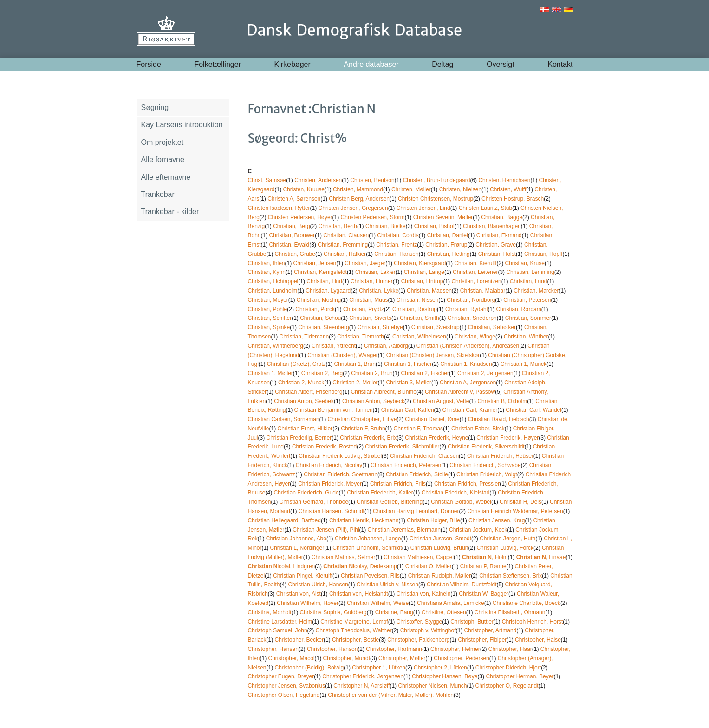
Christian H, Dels (520, 502)
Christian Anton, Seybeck (373, 401)
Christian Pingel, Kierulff (303, 576)
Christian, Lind (324, 281)
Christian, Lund (529, 281)
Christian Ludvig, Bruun (439, 548)
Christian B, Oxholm (502, 401)
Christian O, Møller (429, 566)
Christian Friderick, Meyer (330, 484)
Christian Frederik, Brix (368, 438)
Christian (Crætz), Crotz (296, 364)
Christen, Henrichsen (504, 180)
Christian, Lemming (530, 272)
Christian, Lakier (375, 272)
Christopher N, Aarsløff (361, 686)
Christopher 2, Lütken (440, 668)
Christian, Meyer (268, 300)
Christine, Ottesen (444, 612)
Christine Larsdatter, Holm (280, 622)
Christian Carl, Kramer (470, 410)
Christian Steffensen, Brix (511, 576)
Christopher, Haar (510, 649)
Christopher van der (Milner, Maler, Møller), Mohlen (391, 695)
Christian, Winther (526, 337)
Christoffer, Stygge (420, 622)
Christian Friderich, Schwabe (485, 465)
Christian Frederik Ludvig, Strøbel (340, 456)
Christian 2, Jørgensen (485, 373)
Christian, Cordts (398, 235)
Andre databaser (371, 64)
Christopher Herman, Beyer (520, 676)
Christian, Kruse (525, 263)
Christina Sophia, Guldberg (333, 612)
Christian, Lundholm (273, 291)
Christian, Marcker (536, 291)
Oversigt (501, 64)
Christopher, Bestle (355, 640)
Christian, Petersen (527, 300)
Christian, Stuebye (380, 327)
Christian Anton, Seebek (304, 401)
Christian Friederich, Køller (380, 493)
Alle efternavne (166, 177)
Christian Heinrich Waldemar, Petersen (515, 511)
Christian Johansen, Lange (368, 539)
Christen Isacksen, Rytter (279, 208)
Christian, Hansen (396, 254)
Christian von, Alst (299, 594)
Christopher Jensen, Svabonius (287, 686)
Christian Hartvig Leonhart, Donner (416, 511)
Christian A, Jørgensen (468, 383)
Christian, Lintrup (422, 281)
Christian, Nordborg (471, 300)
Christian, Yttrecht (334, 346)
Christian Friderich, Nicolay (329, 465)
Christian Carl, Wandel (533, 410)
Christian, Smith (420, 318)
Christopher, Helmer (455, 649)
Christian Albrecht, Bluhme (384, 392)
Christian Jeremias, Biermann (404, 530)
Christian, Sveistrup (436, 327)
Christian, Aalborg (386, 346)
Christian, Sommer (528, 318)
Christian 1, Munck (524, 364)
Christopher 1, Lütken (379, 668)
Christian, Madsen (429, 291)
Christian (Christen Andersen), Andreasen (468, 346)
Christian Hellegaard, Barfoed (284, 520)
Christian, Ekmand (499, 235)
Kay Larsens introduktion (182, 125)
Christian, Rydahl (466, 309)
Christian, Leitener (475, 272)
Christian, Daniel (448, 235)
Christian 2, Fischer (425, 373)
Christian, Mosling (319, 300)
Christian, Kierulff (475, 263)
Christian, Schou (320, 318)
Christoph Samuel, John (278, 630)
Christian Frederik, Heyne (436, 438)
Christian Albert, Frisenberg (309, 392)
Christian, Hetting (449, 254)
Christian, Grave (496, 245)
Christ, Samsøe (267, 180)
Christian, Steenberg (323, 327)
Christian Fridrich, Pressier (467, 484)
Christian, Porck (315, 309)
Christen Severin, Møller (443, 217)
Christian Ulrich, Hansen (318, 585)
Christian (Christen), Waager (343, 355)
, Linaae (541, 557)
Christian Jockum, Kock (478, 530)
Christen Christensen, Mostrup (436, 199)
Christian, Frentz (397, 245)
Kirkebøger (293, 64)
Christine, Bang (394, 612)
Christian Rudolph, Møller (439, 576)
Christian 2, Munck (301, 383)
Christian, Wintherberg (276, 346)
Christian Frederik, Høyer (507, 438)
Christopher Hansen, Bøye (445, 676)
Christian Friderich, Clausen (424, 456)
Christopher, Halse (538, 640)
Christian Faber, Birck (478, 429)
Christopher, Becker (299, 640)
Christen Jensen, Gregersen (353, 208)
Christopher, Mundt (347, 658)
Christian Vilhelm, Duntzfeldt (462, 585)
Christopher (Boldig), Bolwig (309, 668)
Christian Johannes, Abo (296, 539)
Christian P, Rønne (483, 566)
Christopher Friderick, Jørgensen (363, 676)
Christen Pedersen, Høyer (300, 217)
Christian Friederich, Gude (306, 493)
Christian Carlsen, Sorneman (284, 419)
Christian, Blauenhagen (492, 226)
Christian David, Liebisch (499, 419)
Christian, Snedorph (472, 318)
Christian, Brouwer (292, 235)
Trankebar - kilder (170, 211)
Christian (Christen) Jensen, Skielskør (433, 355)
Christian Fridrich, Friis (398, 484)
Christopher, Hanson (332, 649)
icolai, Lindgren (282, 566)
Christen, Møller (411, 189)
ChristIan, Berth (338, 226)
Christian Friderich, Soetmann (341, 474)
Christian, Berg (291, 226)
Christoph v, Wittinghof (428, 630)
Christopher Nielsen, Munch (432, 686)
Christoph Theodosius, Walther (354, 630)
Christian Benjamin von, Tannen (334, 410)
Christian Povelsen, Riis (370, 576)
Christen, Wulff (508, 189)
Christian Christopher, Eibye (362, 419)
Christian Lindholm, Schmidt (367, 548)
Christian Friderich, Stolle (417, 474)
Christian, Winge (475, 337)
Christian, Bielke (386, 226)
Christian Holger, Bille (433, 520)
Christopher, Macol (292, 658)
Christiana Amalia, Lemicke (451, 603)
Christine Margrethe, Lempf (354, 622)
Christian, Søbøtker (492, 327)
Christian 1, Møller (270, 373)
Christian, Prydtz (364, 309)
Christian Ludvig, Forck (505, 548)
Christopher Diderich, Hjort (508, 668)
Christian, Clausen (346, 235)
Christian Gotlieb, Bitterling (390, 502)
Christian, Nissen (418, 300)
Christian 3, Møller (409, 383)
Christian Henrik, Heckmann (364, 520)
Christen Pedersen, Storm (373, 217)
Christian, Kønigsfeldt (320, 272)
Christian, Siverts (370, 318)
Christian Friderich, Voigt (487, 474)
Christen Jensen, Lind (423, 208)
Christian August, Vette (441, 401)
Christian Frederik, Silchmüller (402, 447)
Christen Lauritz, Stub (485, 208)
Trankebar (158, 194)
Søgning (155, 107)
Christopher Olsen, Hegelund (284, 695)
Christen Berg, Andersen (359, 199)
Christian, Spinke (269, 327)
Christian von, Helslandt (359, 594)
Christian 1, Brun (355, 364)
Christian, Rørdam (518, 309)
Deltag (442, 64)
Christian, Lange (424, 272)
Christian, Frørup (446, 245)
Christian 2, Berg (322, 373)
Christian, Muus (368, 300)
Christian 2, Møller (355, 383)
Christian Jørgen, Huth (507, 539)
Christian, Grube (295, 254)
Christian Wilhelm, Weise (378, 603)
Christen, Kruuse (304, 189)
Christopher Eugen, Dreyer (281, 676)
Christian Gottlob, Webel (461, 502)
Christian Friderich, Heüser (500, 456)
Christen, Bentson (372, 180)
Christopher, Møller (402, 658)
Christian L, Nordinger (297, 548)
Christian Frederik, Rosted (324, 447)
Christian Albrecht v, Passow (460, 392)
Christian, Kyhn (267, 272)
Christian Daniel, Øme (432, 419)
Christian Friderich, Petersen (406, 465)
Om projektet (163, 142)
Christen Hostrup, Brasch (513, 199)
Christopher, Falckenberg (418, 640)
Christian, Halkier (345, 254)
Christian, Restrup (415, 309)
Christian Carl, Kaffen (408, 410)
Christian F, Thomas (418, 429)
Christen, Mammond (358, 189)
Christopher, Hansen (273, 649)
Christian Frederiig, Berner (299, 438)
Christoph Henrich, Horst (532, 622)
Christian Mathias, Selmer (343, 557)
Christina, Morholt (270, 612)
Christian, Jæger (365, 263)
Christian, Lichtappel (273, 281)
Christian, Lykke (379, 291)
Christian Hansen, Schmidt (332, 511)
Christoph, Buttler (472, 622)
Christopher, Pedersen (461, 658)
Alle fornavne (163, 159)
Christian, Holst (497, 254)
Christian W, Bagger (484, 594)
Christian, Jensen (315, 263)
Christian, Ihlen (267, 263)
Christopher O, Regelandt (507, 686)
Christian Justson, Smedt (440, 539)
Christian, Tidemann (304, 337)
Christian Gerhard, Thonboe (314, 502)
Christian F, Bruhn (363, 429)
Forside (149, 64)
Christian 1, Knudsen (466, 364)
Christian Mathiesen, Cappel (419, 557)
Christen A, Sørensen (294, 199)
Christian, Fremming (343, 245)
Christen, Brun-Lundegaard (437, 180)
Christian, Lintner (372, 281)
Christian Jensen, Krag (497, 520)
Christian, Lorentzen (476, 281)
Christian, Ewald (289, 245)
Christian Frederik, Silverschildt (486, 447)
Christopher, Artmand (491, 630)
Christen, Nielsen (460, 189)
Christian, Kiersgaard (420, 263)
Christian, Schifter (270, 318)
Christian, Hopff (543, 254)
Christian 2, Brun (372, 373)
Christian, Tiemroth (361, 337)
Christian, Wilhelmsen (419, 337)
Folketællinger (217, 64)
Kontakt (560, 64)
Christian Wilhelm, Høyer (308, 603)
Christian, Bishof (434, 226)
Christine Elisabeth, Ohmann (510, 612)
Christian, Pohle (268, 309)
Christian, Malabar (483, 291)
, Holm (485, 557)
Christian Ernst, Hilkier (305, 429)
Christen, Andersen (318, 180)
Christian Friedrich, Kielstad (456, 493)
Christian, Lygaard (328, 291)
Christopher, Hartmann (394, 649)
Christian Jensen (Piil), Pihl (326, 530)
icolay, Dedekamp (360, 566)
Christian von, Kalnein (424, 594)
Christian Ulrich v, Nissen (387, 585)
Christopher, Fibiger (482, 640)
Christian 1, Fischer (408, 364)
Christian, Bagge (502, 217)
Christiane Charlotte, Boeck (527, 603)
